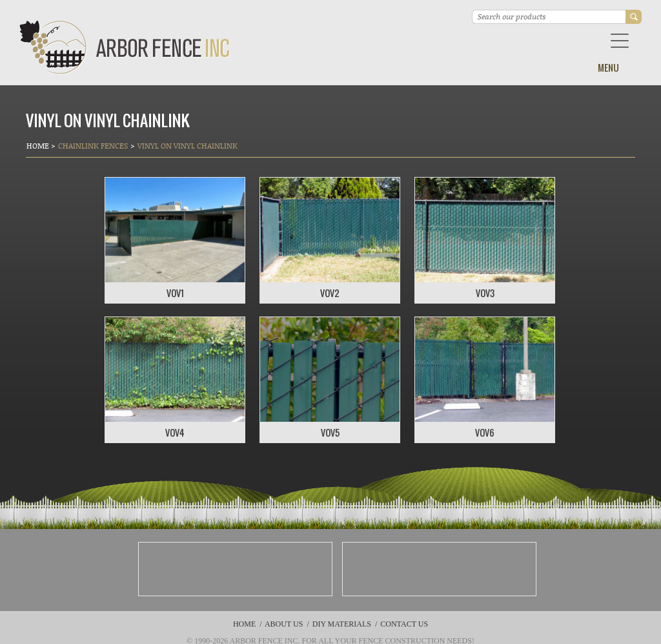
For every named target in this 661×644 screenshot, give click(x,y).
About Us (284, 624)
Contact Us (404, 624)
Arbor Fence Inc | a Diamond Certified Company (125, 47)
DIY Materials (342, 624)
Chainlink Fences (93, 146)
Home (39, 146)
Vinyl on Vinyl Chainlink (188, 146)
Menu (608, 68)
